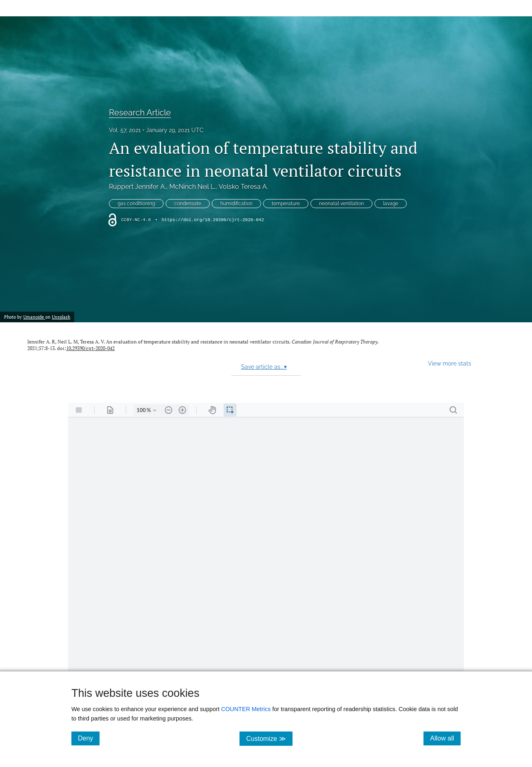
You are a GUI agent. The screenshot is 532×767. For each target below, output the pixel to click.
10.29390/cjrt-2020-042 (90, 348)
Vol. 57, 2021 (125, 130)
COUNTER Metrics (246, 709)
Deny (89, 738)
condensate (188, 204)
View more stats (450, 363)
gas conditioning (136, 204)
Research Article (140, 113)
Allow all (445, 738)
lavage (391, 204)
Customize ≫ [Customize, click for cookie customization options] (269, 738)
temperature (286, 204)
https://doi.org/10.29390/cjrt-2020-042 (213, 220)
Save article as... (264, 367)
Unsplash (61, 317)
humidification (236, 204)
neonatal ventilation (341, 204)
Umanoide (34, 317)
